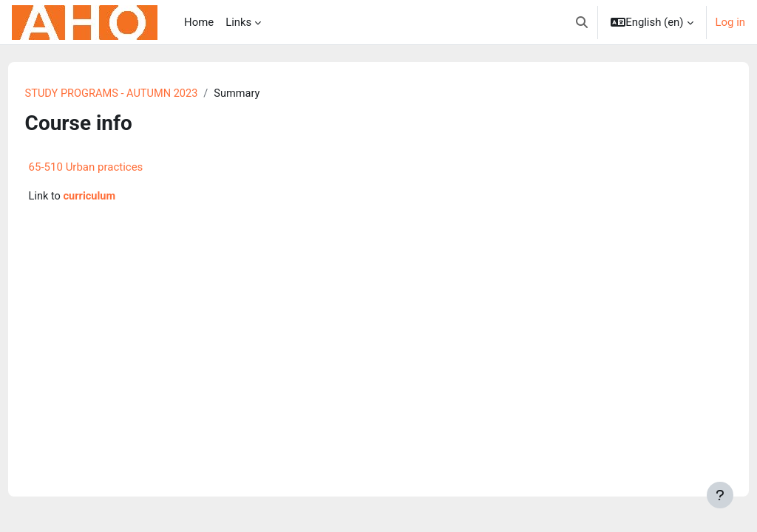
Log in (730, 22)
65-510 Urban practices (113, 168)
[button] (582, 22)
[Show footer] (720, 495)
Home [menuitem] (199, 22)
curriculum (118, 197)
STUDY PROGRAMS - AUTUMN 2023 (141, 94)
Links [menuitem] (238, 22)
